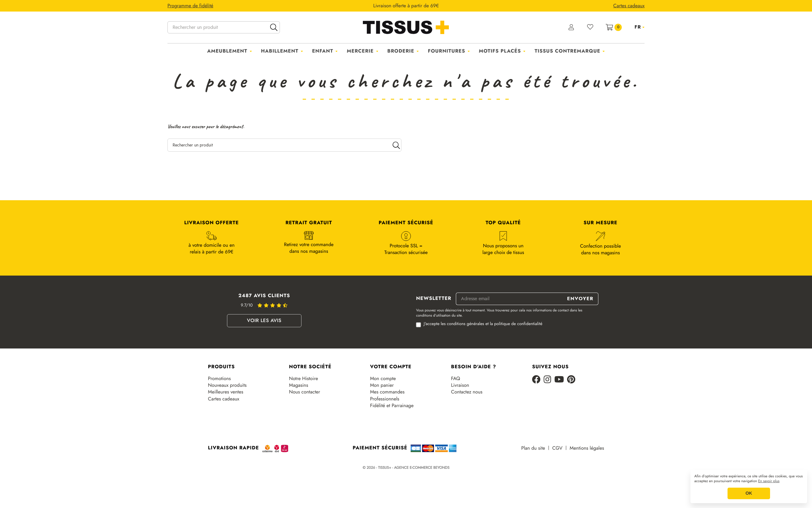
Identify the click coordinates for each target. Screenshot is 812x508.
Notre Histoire (303, 379)
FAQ (456, 379)
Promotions (219, 379)
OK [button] (749, 493)
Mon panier (382, 385)
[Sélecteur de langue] (640, 27)
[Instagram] (547, 380)
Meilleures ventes (225, 392)
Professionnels (385, 399)
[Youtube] (559, 380)
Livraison (460, 385)
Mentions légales (587, 448)
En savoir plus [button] (769, 481)
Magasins (299, 385)
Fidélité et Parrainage (392, 406)
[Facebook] (536, 380)
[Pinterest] (571, 380)
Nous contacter (304, 392)
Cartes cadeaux (224, 399)
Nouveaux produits (227, 385)
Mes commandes (387, 392)
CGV (557, 448)
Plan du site (533, 448)
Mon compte (383, 379)
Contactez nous (467, 392)
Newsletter (434, 299)
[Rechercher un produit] (224, 27)
